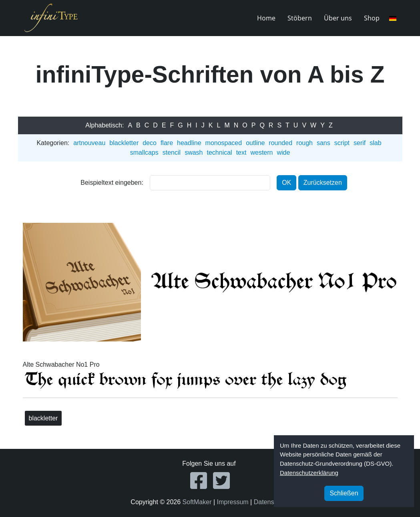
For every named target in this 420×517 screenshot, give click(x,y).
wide (283, 152)
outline (255, 143)
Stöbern (300, 18)
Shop (372, 18)
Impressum (233, 502)
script (342, 143)
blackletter (124, 143)
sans (324, 143)
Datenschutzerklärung (309, 473)
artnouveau (89, 143)
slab (375, 143)
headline (189, 143)
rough (304, 143)
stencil (172, 152)
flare (167, 143)
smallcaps (144, 152)
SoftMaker (197, 502)
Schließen (344, 493)
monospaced (224, 143)
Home (266, 18)
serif (360, 143)
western (261, 152)
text (241, 152)
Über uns (338, 18)
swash (194, 152)
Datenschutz (272, 502)
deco (150, 143)
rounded (280, 143)
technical (219, 152)
